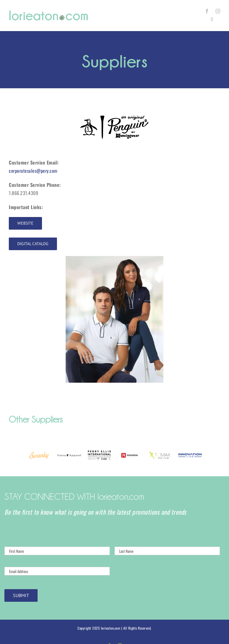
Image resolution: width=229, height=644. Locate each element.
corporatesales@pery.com (33, 171)
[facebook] (207, 11)
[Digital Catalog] (33, 244)
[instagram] (218, 11)
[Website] (25, 223)
